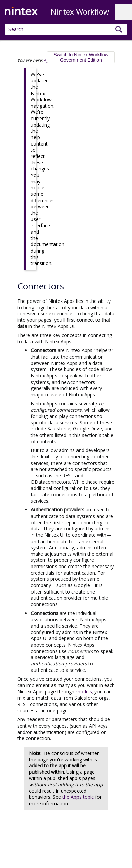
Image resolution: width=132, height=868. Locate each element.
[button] (119, 29)
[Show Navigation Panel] (124, 12)
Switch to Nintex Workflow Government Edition (81, 57)
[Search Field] (66, 29)
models (84, 692)
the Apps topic (79, 797)
